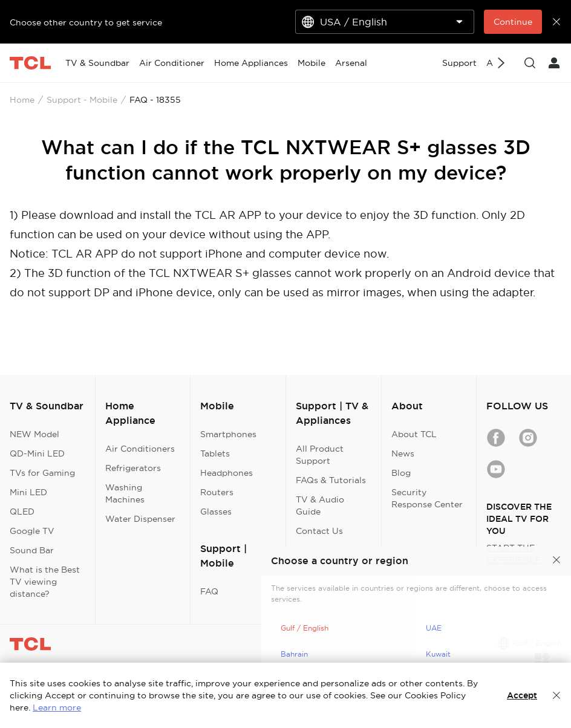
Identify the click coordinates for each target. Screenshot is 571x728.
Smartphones (228, 434)
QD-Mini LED (37, 453)
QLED (22, 512)
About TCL (414, 434)
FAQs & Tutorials (331, 480)
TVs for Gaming (42, 473)
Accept (522, 695)
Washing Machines (125, 493)
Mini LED (28, 492)
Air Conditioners (140, 449)
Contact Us (319, 531)
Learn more (57, 707)
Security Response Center (427, 498)
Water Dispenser (140, 519)
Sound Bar (32, 550)
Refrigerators (133, 468)
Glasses (216, 512)
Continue (513, 22)
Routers (217, 492)
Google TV (32, 531)
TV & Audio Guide (320, 505)
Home (22, 100)
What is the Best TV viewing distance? (45, 582)
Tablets (215, 453)
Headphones (227, 473)
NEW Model (34, 434)
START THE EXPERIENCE (514, 554)
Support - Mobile (82, 100)
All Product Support (320, 455)
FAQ (209, 591)
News (403, 453)
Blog (401, 473)
